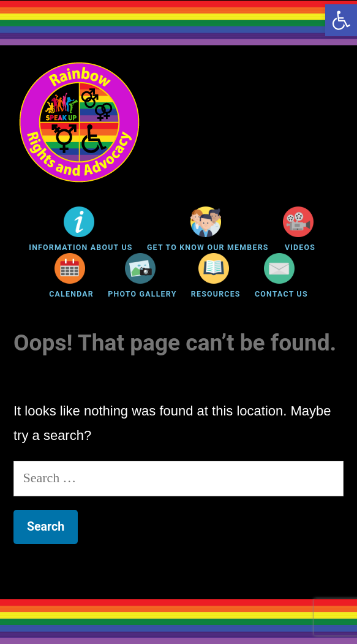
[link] (341, 20)
